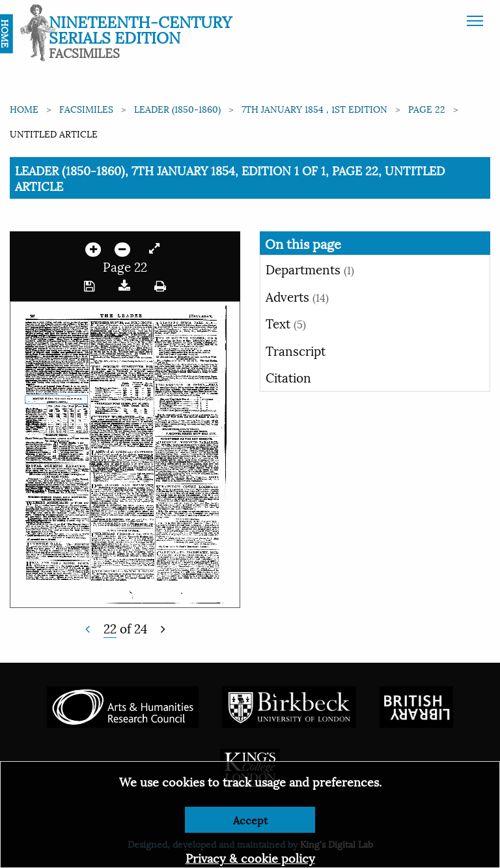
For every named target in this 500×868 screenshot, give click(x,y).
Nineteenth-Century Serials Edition (140, 29)
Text (286, 323)
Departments (310, 268)
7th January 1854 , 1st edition (314, 108)
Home (24, 108)
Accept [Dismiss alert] (250, 819)
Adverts (297, 296)
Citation (288, 377)
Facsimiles (86, 108)
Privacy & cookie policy (250, 857)
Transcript (296, 350)
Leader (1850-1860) (177, 108)
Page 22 (427, 108)
